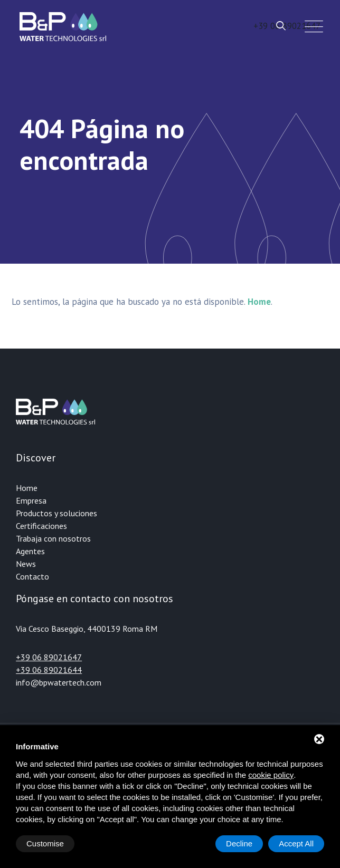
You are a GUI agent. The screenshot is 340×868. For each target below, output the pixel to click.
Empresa (31, 500)
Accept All (296, 843)
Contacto (32, 576)
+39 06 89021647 (49, 657)
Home (27, 488)
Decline (239, 843)
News (26, 564)
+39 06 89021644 (49, 670)
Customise (45, 843)
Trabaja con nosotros (53, 538)
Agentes (30, 551)
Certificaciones (41, 526)
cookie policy (271, 775)
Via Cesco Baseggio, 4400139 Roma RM (87, 629)
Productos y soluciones (56, 513)
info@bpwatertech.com (59, 682)
